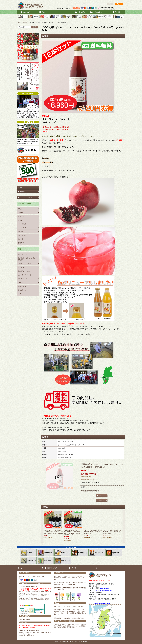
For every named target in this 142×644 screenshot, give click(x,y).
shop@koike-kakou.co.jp (104, 590)
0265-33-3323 (105, 588)
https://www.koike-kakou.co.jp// (99, 603)
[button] (62, 12)
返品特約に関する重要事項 (90, 491)
